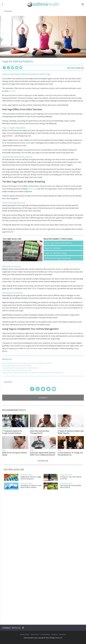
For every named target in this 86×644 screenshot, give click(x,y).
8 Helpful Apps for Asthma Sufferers (19, 257)
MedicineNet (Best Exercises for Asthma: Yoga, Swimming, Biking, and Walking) (27, 363)
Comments (43, 398)
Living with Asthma (27, 475)
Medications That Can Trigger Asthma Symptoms (31, 478)
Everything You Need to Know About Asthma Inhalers (31, 486)
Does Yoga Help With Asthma (58, 243)
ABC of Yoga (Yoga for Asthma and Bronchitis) (16, 366)
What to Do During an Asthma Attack (14, 454)
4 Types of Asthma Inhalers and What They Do (71, 432)
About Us (55, 634)
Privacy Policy (25, 634)
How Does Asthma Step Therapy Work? (39, 432)
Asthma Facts (7, 429)
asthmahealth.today (43, 461)
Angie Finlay (80, 68)
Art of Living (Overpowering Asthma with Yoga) (17, 370)
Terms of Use (35, 634)
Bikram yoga (32, 189)
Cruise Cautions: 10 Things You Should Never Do (70, 454)
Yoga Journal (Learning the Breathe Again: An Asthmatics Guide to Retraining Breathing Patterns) (33, 373)
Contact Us (62, 634)
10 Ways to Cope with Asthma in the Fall (71, 478)
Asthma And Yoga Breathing (58, 258)
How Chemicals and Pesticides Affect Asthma (71, 486)
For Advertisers (45, 634)
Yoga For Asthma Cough (56, 253)
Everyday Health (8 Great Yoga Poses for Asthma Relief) (20, 368)
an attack (12, 91)
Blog (32, 429)
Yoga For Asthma (52, 248)
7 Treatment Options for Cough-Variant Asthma (12, 432)
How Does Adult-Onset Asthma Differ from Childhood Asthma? (43, 454)
